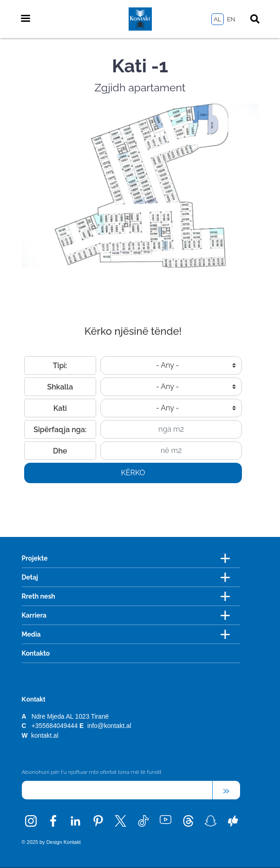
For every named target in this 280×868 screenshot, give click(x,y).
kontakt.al (45, 736)
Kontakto (36, 653)
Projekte (35, 558)
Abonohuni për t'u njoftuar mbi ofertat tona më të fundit (92, 772)
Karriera (34, 615)
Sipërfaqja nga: (60, 430)
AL (217, 19)
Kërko (133, 473)
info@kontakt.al (109, 726)
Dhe (60, 451)
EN (231, 19)
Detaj (30, 577)
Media (31, 634)
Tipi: (60, 366)
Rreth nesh (39, 596)
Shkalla (60, 387)
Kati (60, 408)
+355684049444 (55, 726)
